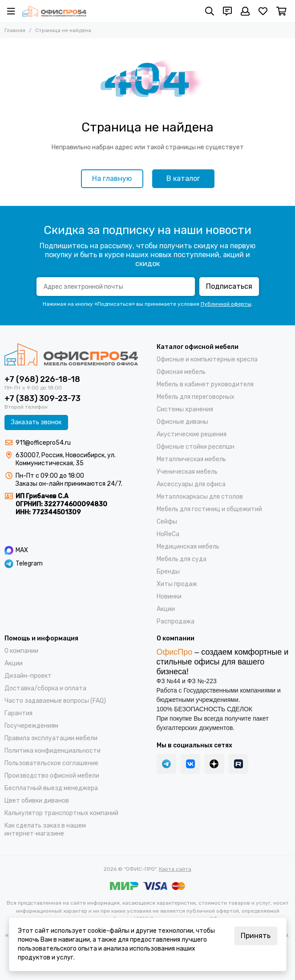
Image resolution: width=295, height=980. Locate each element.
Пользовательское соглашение (51, 763)
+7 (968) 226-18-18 (42, 379)
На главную (112, 178)
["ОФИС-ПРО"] (54, 11)
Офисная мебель (181, 372)
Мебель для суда (182, 559)
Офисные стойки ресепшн (196, 447)
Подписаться (229, 286)
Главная (15, 30)
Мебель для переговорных (196, 397)
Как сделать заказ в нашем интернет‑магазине (45, 830)
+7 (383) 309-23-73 (42, 398)
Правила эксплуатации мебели (51, 738)
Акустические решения (192, 434)
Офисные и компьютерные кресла (207, 359)
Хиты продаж (177, 584)
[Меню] (11, 11)
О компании (21, 651)
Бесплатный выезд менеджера (51, 788)
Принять (256, 936)
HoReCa (168, 534)
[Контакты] (227, 11)
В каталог (183, 178)
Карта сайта (175, 869)
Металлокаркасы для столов (200, 497)
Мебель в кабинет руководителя (205, 384)
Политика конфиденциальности (53, 751)
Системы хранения (185, 409)
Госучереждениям (31, 726)
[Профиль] (245, 11)
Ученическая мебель (187, 472)
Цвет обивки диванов (37, 801)
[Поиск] (210, 11)
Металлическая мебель (191, 459)
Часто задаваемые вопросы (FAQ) (55, 701)
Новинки (169, 597)
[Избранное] (263, 11)
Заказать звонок (36, 422)
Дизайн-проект (28, 676)
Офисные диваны (182, 422)
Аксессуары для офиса (191, 484)
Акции (166, 609)
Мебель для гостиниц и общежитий (209, 509)
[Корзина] (281, 11)
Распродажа (176, 621)
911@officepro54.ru (43, 443)
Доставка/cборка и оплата (45, 688)
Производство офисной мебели (52, 776)
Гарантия (18, 713)
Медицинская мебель (188, 547)
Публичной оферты (226, 304)
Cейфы (167, 522)
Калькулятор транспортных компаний (61, 813)
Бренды (168, 572)
